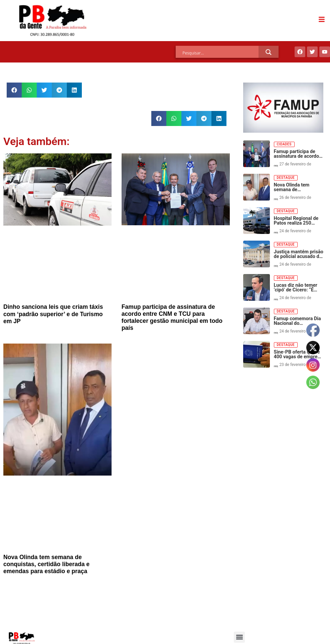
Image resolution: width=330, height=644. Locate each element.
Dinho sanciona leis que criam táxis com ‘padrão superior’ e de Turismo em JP (53, 314)
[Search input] (220, 53)
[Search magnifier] (269, 52)
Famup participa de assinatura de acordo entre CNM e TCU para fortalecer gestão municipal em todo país (172, 317)
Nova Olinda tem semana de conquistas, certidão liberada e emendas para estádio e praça (46, 564)
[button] (14, 90)
